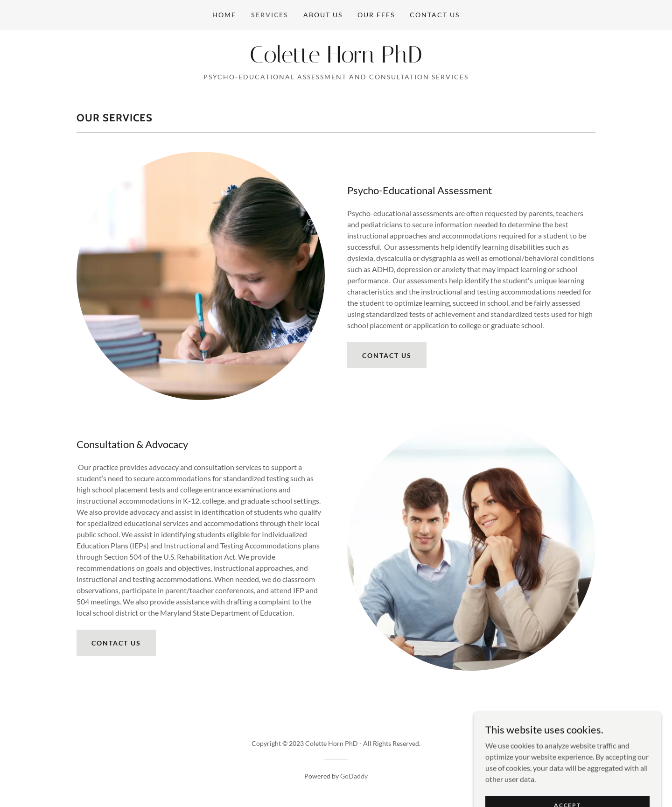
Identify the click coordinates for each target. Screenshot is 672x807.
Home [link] (224, 15)
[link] (336, 60)
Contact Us (116, 643)
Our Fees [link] (376, 15)
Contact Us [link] (435, 15)
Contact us (387, 355)
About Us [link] (323, 15)
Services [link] (270, 15)
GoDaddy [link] (354, 776)
